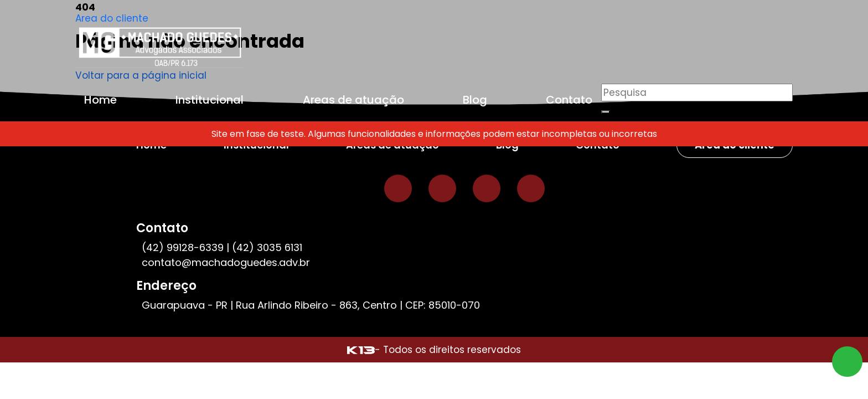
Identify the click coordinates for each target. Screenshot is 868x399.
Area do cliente (112, 18)
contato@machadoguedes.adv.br (226, 262)
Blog (475, 100)
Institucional (210, 100)
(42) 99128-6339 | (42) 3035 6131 (222, 247)
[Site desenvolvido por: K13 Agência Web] (361, 350)
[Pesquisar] (697, 93)
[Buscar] (606, 112)
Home (100, 100)
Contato (569, 100)
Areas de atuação (353, 100)
